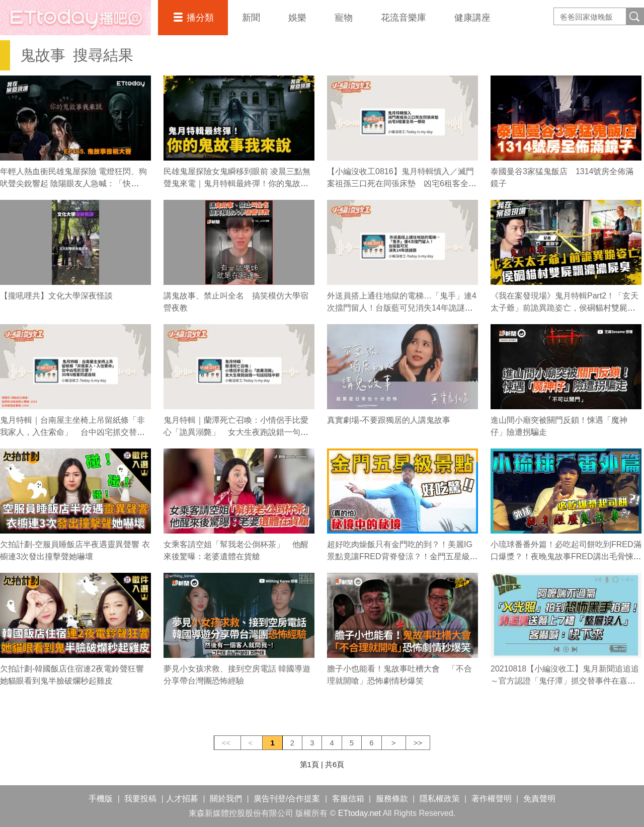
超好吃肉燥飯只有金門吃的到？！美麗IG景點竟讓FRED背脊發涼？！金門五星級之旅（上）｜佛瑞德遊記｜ (403, 556)
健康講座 (472, 18)
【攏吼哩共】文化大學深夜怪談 (56, 296)
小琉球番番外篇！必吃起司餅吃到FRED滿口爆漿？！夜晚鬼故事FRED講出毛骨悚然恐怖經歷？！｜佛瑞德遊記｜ (566, 556)
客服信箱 (348, 799)
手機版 (101, 799)
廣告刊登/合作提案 (287, 799)
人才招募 (182, 799)
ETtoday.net (359, 813)
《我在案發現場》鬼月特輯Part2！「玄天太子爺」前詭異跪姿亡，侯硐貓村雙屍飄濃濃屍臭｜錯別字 (565, 308)
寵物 (344, 18)
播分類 (200, 18)
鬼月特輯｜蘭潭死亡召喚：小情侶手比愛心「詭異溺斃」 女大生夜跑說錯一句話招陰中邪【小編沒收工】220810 (236, 432)
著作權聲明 (492, 799)
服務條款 (392, 799)
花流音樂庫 (404, 18)
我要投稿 (140, 799)
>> (418, 743)
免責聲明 (539, 799)
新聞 (251, 18)
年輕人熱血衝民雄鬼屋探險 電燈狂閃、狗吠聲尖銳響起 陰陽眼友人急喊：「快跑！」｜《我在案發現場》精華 (73, 183)
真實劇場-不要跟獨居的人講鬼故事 (389, 420)
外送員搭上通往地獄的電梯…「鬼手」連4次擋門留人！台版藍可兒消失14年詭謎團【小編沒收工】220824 (402, 308)
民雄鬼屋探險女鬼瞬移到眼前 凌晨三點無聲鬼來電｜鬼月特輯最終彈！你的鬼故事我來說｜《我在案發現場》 (237, 183)
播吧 (75, 18)
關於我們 (226, 799)
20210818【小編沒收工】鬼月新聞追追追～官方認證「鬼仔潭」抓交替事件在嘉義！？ (565, 681)
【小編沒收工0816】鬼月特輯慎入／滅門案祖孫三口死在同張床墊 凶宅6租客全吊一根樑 (402, 183)
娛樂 (297, 18)
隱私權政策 (440, 799)
